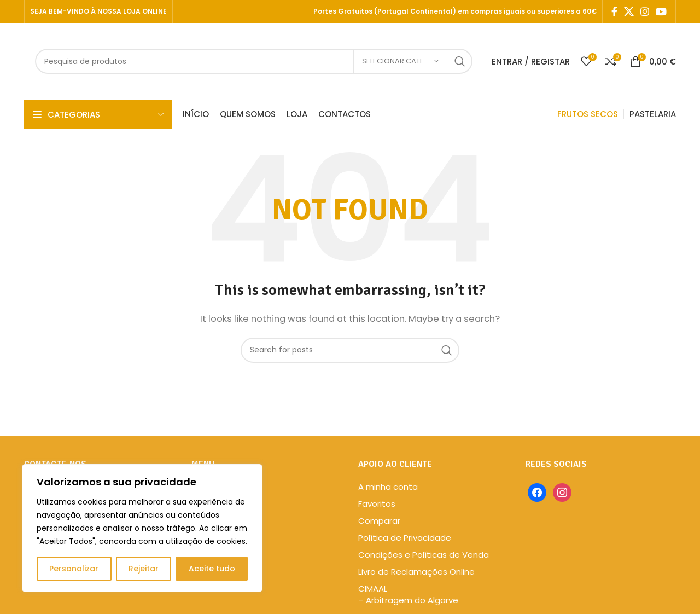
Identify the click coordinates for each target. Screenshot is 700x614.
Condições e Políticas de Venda (424, 555)
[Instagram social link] (645, 11)
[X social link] (629, 11)
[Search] (254, 61)
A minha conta (388, 487)
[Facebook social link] (614, 11)
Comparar (379, 521)
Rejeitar (144, 569)
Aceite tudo (212, 569)
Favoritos (377, 504)
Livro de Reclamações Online (416, 572)
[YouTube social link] (661, 11)
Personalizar (74, 569)
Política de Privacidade (405, 538)
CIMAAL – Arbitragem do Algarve (408, 594)
